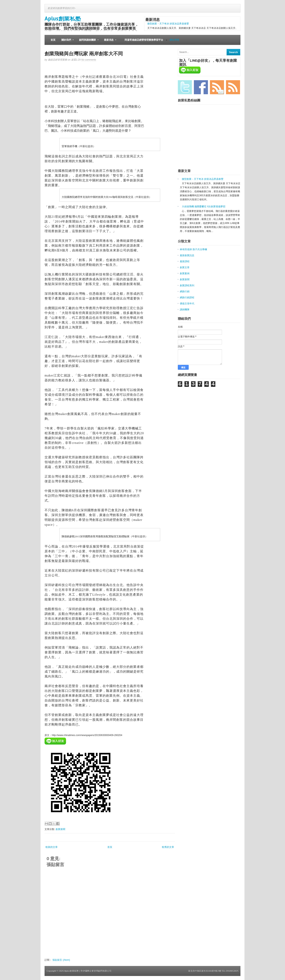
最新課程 (185, 261)
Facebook (201, 87)
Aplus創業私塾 (63, 18)
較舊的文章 (168, 847)
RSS (233, 87)
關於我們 (66, 42)
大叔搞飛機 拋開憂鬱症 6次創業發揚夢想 (204, 207)
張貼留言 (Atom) (61, 960)
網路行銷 (185, 292)
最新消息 (109, 42)
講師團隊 (185, 310)
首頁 (53, 40)
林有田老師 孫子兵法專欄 (193, 249)
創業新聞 (60, 829)
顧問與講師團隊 (87, 42)
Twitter (185, 87)
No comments (89, 60)
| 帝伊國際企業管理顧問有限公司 (95, 971)
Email (217, 87)
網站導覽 (174, 40)
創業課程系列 (187, 285)
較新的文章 (52, 847)
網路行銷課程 (187, 298)
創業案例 (185, 273)
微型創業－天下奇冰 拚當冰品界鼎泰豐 (168, 24)
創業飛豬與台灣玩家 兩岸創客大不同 (84, 54)
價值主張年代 (187, 304)
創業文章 (185, 267)
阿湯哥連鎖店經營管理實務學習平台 (144, 40)
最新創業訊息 (187, 255)
